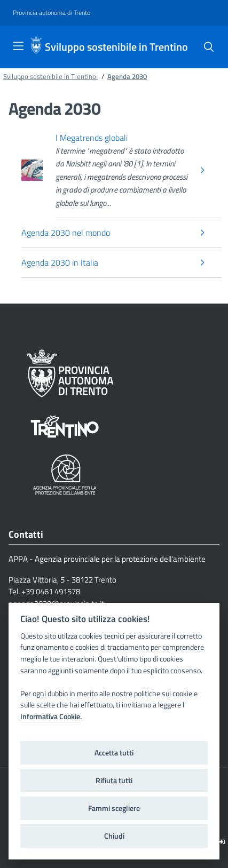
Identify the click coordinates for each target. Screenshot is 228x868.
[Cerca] (209, 47)
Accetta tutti (114, 753)
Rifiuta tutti (114, 781)
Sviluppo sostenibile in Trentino (116, 47)
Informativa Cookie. (51, 716)
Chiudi (114, 836)
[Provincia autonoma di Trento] (52, 13)
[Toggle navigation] (18, 46)
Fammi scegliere (114, 808)
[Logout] (222, 842)
